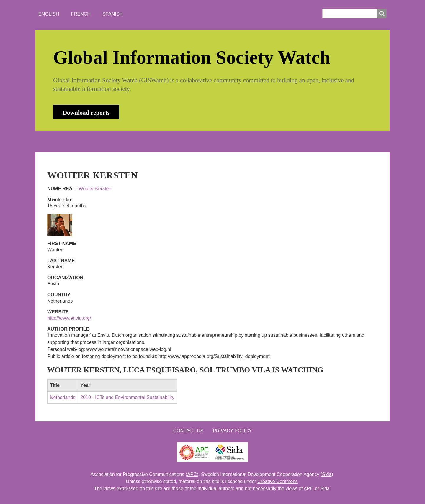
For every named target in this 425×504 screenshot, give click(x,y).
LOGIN (236, 141)
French (81, 14)
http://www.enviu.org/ (69, 318)
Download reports (86, 113)
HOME (59, 141)
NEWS (115, 141)
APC (192, 474)
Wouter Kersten (95, 189)
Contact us (188, 431)
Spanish (113, 14)
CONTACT (205, 141)
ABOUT (87, 141)
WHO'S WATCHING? (158, 141)
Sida (327, 474)
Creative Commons (278, 481)
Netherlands (63, 397)
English (49, 14)
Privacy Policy (232, 431)
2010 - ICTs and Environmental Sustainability (127, 397)
